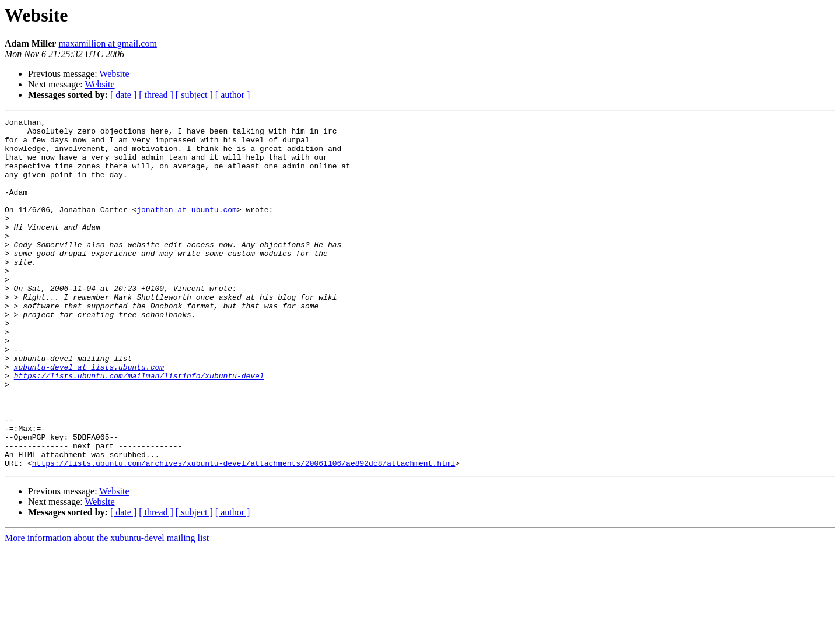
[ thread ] (156, 95)
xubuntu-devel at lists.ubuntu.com (89, 417)
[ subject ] (194, 95)
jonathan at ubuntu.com (187, 229)
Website (114, 74)
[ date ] (123, 95)
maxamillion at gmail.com (107, 43)
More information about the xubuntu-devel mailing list (107, 608)
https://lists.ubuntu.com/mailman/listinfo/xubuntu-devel (139, 428)
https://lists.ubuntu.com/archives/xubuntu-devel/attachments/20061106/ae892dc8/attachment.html (244, 533)
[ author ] (233, 95)
